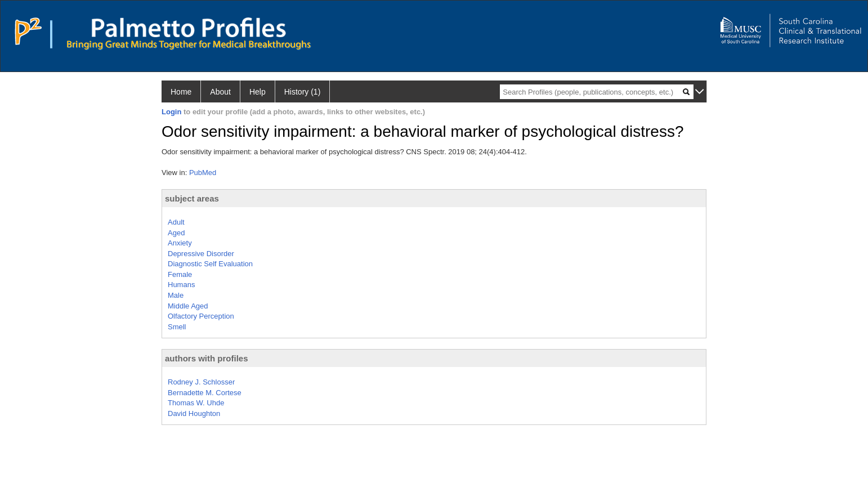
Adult (176, 222)
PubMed (203, 173)
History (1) (303, 92)
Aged (176, 233)
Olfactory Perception (201, 316)
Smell (177, 327)
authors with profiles (207, 358)
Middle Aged (188, 306)
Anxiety (180, 243)
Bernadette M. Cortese (205, 393)
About (220, 92)
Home (181, 92)
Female (180, 274)
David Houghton (194, 413)
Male (176, 295)
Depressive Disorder (201, 254)
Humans (181, 285)
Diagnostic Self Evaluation (210, 264)
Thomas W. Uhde (196, 403)
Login (171, 112)
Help (258, 92)
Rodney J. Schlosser (201, 382)
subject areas (192, 198)
